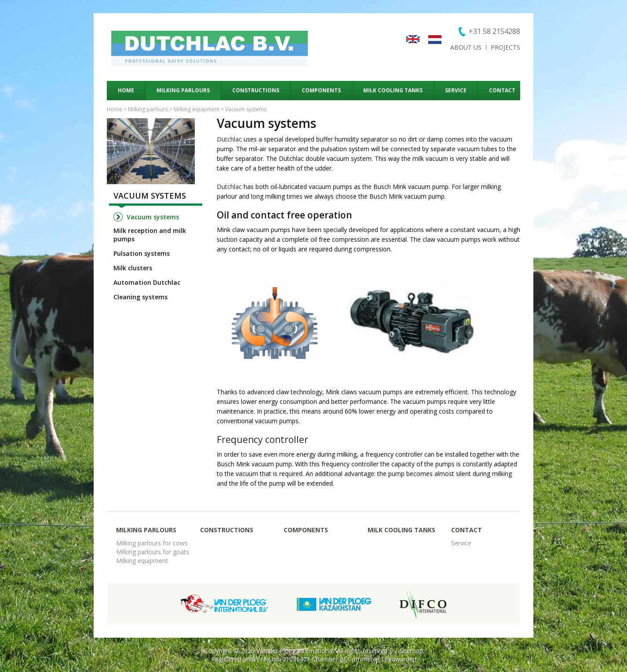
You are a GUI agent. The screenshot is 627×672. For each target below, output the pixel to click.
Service (456, 90)
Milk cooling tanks (393, 90)
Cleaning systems (140, 297)
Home (126, 90)
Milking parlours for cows (152, 543)
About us (466, 47)
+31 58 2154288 (494, 31)
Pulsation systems (142, 253)
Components (321, 90)
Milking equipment (197, 109)
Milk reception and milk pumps (150, 235)
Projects (505, 47)
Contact (502, 90)
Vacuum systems (150, 196)
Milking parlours (183, 90)
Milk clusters (133, 268)
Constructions (256, 90)
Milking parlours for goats (153, 552)
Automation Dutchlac (147, 282)
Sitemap (411, 651)
